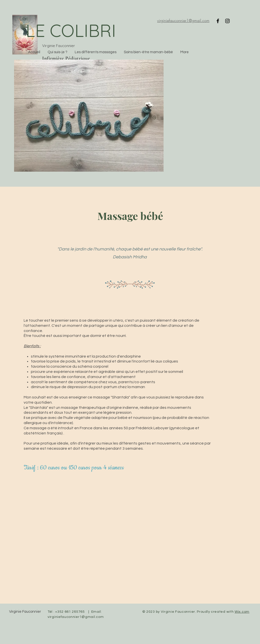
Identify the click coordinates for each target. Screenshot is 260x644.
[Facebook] (218, 21)
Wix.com (242, 612)
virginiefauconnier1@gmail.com (76, 617)
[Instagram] (227, 21)
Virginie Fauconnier (25, 612)
